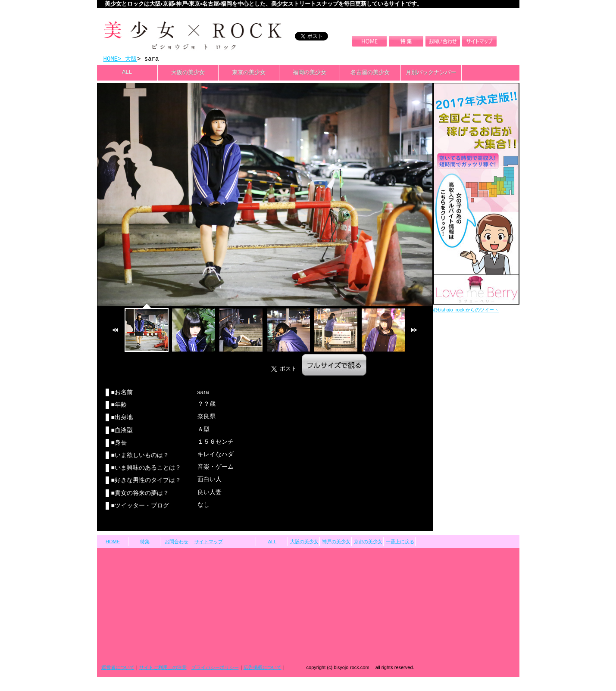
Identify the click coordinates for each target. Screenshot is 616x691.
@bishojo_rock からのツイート (466, 311)
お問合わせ (177, 542)
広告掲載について (263, 668)
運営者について (118, 668)
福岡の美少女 (310, 73)
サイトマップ (209, 542)
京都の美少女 (368, 542)
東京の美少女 (249, 73)
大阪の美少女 (188, 73)
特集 (145, 542)
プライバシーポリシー (215, 668)
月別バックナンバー (431, 73)
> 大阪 (127, 59)
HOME (111, 59)
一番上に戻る (400, 542)
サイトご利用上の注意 (163, 668)
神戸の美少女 (336, 542)
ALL (127, 73)
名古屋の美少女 (370, 73)
